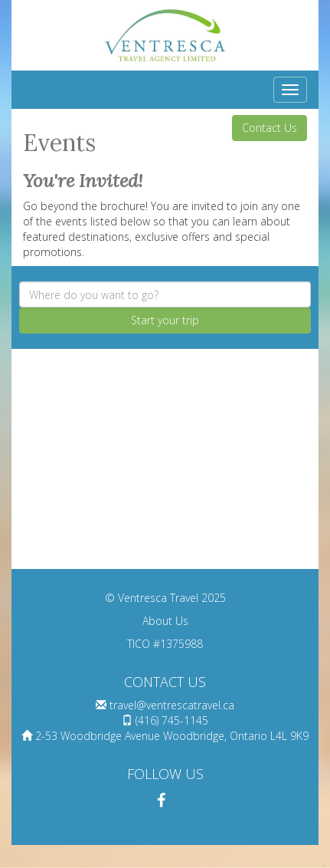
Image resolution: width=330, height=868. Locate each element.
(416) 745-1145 (172, 720)
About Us (165, 621)
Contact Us (270, 128)
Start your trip (165, 320)
